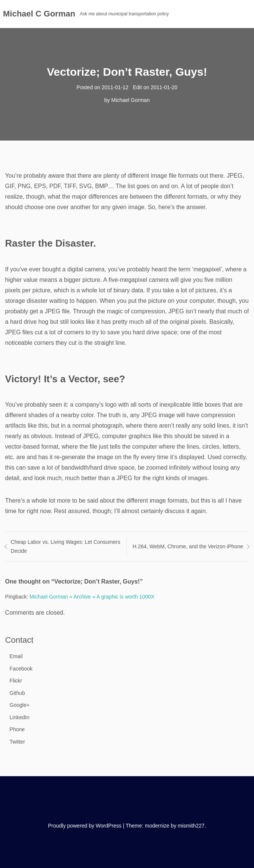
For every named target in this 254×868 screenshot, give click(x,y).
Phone (17, 729)
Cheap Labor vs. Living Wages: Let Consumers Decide (66, 547)
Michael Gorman (130, 100)
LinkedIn (20, 717)
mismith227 (191, 826)
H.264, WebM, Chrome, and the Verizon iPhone (188, 546)
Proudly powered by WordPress (85, 826)
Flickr (16, 681)
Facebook (21, 669)
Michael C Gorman (39, 14)
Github (17, 693)
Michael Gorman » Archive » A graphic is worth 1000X (92, 597)
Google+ (20, 705)
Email (16, 656)
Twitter (17, 742)
